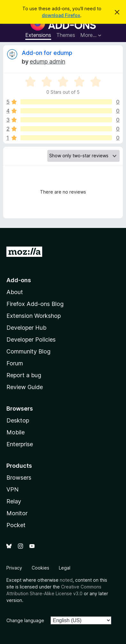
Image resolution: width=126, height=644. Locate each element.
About (15, 292)
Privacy (14, 568)
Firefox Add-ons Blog (35, 304)
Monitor (17, 513)
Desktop (18, 420)
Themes (66, 35)
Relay (14, 501)
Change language (25, 620)
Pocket (16, 525)
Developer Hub (26, 328)
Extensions (38, 35)
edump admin (47, 61)
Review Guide (25, 387)
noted (66, 580)
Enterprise (20, 444)
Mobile (16, 432)
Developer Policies (31, 339)
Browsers (19, 478)
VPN (12, 489)
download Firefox (61, 15)
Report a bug (24, 375)
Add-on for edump (47, 53)
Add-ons (19, 280)
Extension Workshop (34, 316)
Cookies (40, 568)
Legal (65, 568)
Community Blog (28, 351)
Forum (15, 363)
